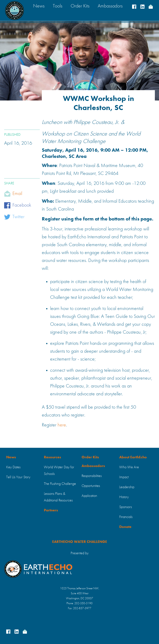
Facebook (22, 205)
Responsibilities (92, 476)
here (62, 425)
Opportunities (91, 486)
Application (89, 496)
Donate (125, 527)
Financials (126, 517)
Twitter (18, 217)
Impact (124, 477)
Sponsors (126, 507)
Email (17, 194)
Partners (51, 510)
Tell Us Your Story (18, 477)
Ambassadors (93, 466)
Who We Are (129, 467)
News (11, 457)
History (124, 497)
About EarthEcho (133, 457)
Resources (52, 457)
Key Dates (13, 467)
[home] (14, 10)
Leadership (127, 487)
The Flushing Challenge (60, 484)
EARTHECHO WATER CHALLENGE (80, 542)
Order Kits (90, 457)
